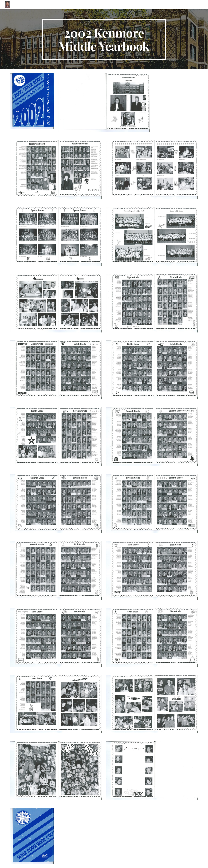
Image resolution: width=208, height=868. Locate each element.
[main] (104, 39)
